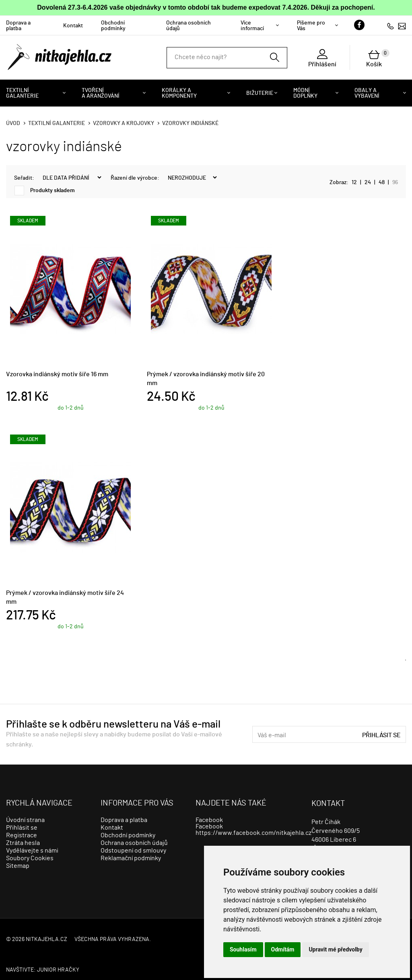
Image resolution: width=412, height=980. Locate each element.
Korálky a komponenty (179, 93)
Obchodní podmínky (113, 26)
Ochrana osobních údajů (188, 26)
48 (382, 182)
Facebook (209, 820)
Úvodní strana (25, 820)
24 (368, 182)
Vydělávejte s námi (32, 851)
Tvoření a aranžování (101, 93)
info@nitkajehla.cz (402, 26)
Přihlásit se (381, 735)
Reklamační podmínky (131, 858)
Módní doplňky (305, 93)
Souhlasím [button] (243, 949)
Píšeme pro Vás (311, 26)
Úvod (13, 123)
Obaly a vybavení (367, 93)
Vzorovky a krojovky (124, 123)
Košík (378, 58)
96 (395, 182)
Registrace (22, 835)
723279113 (390, 26)
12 (354, 182)
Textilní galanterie (22, 93)
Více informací (252, 26)
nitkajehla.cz (46, 939)
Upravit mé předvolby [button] (335, 949)
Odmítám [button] (283, 949)
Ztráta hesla (23, 843)
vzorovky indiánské (190, 123)
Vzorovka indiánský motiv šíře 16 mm (57, 374)
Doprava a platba (18, 26)
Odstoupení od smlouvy (133, 851)
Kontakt (73, 26)
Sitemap (18, 866)
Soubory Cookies (30, 858)
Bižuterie (260, 93)
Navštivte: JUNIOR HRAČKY (43, 970)
